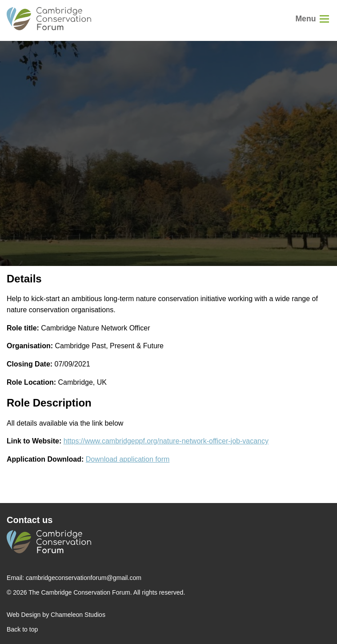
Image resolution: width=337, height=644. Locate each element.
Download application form (128, 459)
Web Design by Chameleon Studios (56, 615)
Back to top (22, 629)
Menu (305, 19)
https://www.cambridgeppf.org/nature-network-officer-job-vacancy (166, 441)
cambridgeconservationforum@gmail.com (84, 578)
